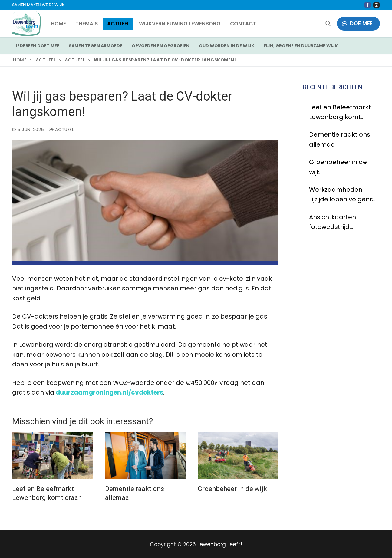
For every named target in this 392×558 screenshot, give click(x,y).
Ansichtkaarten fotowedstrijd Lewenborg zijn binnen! (333, 222)
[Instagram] (376, 5)
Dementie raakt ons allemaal (340, 139)
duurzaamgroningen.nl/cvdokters (109, 392)
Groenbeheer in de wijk (232, 489)
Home (20, 60)
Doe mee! (358, 23)
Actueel (46, 60)
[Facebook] (367, 5)
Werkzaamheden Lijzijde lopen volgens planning (341, 195)
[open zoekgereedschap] (328, 24)
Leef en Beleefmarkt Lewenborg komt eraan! (340, 112)
